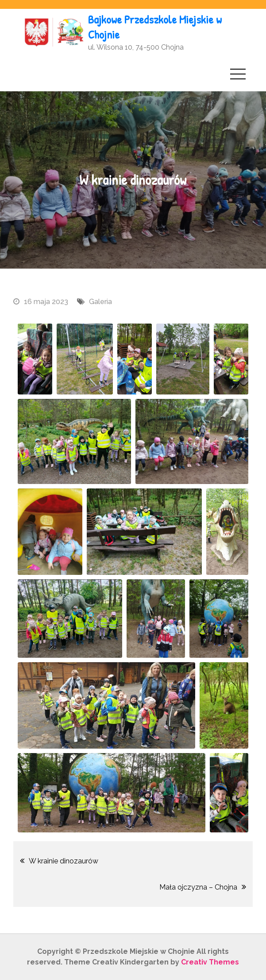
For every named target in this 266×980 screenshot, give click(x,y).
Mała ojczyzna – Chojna (198, 887)
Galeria (100, 302)
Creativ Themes (210, 962)
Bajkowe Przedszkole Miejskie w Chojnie (155, 27)
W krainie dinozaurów (64, 861)
